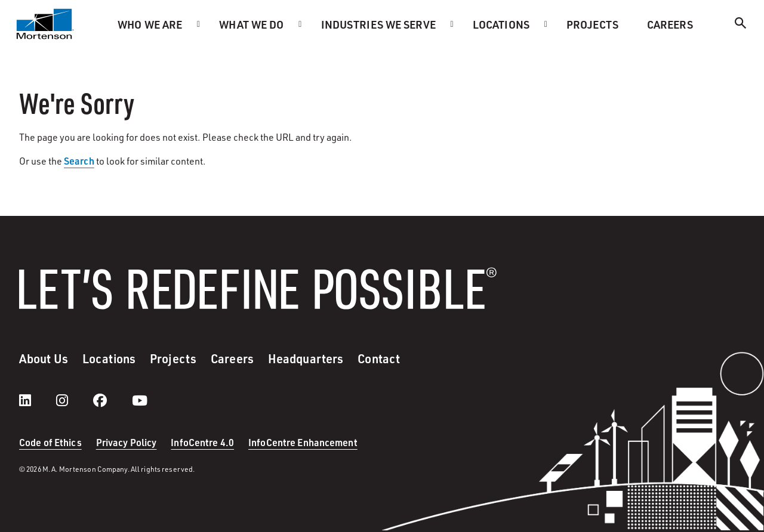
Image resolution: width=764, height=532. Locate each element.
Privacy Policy (127, 442)
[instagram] (74, 400)
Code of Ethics (50, 442)
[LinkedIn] (37, 400)
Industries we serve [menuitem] (378, 24)
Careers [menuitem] (670, 24)
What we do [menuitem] (251, 24)
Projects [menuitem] (592, 24)
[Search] (741, 25)
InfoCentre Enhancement (303, 442)
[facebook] (112, 400)
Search (79, 161)
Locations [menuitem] (501, 24)
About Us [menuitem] (44, 358)
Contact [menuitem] (379, 358)
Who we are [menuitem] (150, 24)
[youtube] (140, 400)
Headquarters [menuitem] (306, 358)
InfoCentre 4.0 (202, 442)
